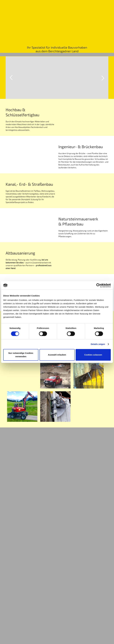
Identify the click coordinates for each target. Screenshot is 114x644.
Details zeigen (98, 344)
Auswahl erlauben (57, 355)
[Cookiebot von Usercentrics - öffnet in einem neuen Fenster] (98, 285)
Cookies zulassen (93, 355)
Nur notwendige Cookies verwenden (21, 355)
